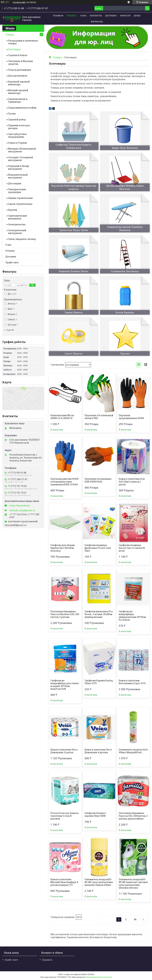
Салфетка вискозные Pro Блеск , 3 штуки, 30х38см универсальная (99, 614)
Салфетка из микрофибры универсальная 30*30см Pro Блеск (132, 616)
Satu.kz (91, 974)
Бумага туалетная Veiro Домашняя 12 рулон (64, 751)
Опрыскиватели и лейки (22, 108)
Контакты (96, 16)
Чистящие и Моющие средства (21, 62)
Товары (71, 16)
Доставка (111, 16)
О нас (83, 16)
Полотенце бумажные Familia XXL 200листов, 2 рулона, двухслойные (133, 816)
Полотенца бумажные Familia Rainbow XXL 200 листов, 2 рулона (65, 614)
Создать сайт (19, 2)
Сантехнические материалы (18, 217)
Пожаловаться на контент (99, 977)
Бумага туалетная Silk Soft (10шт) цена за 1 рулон (132, 482)
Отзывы (10, 251)
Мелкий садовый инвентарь (18, 92)
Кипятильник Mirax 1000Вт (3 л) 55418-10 (62, 417)
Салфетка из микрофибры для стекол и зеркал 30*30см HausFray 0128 (65, 685)
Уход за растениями (20, 70)
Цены (137, 16)
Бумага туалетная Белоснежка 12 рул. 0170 (132, 682)
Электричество (17, 224)
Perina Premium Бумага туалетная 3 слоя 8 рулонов (64, 816)
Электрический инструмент (17, 232)
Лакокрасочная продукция (17, 191)
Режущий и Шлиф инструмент (18, 167)
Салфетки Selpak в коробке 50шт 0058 (95, 815)
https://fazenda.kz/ (20, 506)
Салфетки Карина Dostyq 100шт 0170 (99, 682)
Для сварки (15, 183)
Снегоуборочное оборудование (17, 135)
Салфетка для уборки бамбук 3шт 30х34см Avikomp (63, 548)
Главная (58, 16)
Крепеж (13, 210)
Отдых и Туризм (18, 143)
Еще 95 (10, 330)
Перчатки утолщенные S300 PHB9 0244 (98, 480)
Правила (47, 960)
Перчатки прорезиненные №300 (131, 417)
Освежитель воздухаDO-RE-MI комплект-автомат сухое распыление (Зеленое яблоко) (133, 884)
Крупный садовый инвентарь (19, 83)
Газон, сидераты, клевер (22, 239)
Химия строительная (20, 198)
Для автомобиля (18, 76)
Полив (12, 114)
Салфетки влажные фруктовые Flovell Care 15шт (98, 548)
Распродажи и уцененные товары (23, 42)
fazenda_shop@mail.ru (22, 510)
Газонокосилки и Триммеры (18, 100)
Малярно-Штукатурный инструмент (22, 150)
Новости (125, 16)
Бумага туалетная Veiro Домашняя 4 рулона (98, 751)
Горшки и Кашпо (18, 55)
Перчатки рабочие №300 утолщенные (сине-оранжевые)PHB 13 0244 (64, 482)
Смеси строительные (20, 204)
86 (135, 919)
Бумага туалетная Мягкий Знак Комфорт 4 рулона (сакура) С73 (64, 882)
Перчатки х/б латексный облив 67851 (99, 417)
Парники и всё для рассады (19, 127)
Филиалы (97, 22)
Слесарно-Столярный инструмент (20, 159)
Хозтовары (14, 49)
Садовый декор (17, 119)
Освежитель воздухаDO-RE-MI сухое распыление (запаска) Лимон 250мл (99, 882)
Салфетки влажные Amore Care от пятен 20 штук (132, 548)
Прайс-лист (12, 262)
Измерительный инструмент (18, 176)
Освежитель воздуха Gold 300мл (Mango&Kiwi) (133, 751)
